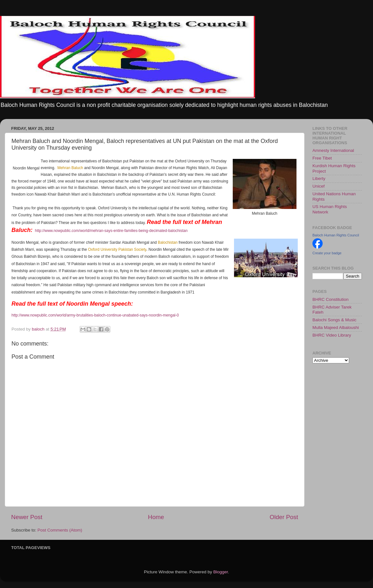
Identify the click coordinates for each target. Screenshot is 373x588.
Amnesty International (333, 150)
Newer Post (27, 517)
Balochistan (168, 242)
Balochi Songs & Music (334, 320)
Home (156, 517)
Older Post (284, 517)
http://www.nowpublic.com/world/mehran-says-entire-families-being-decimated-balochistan (111, 231)
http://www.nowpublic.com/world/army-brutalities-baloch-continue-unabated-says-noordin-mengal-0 (95, 315)
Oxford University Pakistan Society (117, 249)
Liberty (319, 179)
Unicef (318, 186)
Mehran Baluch (70, 168)
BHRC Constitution (330, 299)
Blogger (221, 572)
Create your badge (327, 253)
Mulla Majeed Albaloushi (336, 327)
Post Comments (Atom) (60, 530)
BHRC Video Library (332, 335)
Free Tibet (322, 158)
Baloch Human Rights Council (336, 235)
